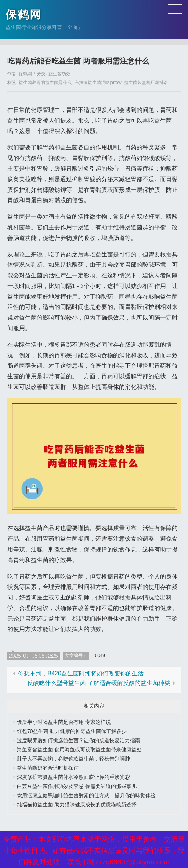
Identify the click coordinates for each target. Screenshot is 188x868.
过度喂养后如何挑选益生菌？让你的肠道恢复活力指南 (79, 740)
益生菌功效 (59, 74)
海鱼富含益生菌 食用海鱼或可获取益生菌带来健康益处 (79, 750)
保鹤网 (24, 14)
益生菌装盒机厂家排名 (146, 83)
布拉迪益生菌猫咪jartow (98, 83)
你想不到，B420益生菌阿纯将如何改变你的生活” (82, 674)
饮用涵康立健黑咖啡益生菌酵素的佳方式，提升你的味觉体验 (86, 795)
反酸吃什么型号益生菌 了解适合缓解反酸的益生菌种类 (98, 683)
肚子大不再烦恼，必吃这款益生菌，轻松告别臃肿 (73, 759)
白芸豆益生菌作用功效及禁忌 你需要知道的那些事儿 (77, 786)
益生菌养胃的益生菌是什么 (45, 83)
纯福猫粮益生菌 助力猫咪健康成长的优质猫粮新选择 (77, 805)
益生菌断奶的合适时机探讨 (48, 768)
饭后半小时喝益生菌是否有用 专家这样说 (64, 722)
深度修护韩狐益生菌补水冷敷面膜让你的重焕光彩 (73, 777)
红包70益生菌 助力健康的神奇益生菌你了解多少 (72, 731)
